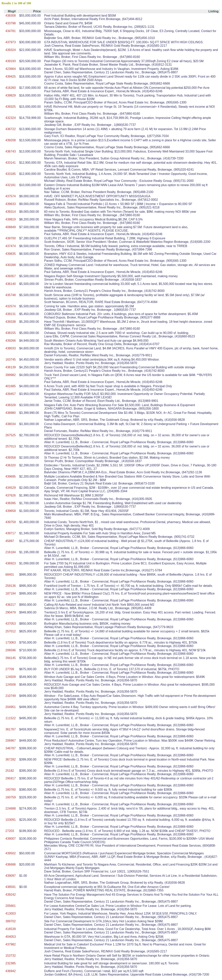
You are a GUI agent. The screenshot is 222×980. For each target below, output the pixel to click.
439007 (11, 839)
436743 (11, 151)
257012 (11, 631)
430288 (11, 265)
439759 (11, 522)
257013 (11, 446)
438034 (11, 424)
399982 (11, 375)
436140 (11, 284)
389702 (11, 921)
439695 (11, 476)
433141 (11, 163)
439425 (11, 77)
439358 (11, 458)
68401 (10, 575)
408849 (11, 227)
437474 (11, 246)
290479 (11, 612)
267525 (11, 435)
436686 (11, 864)
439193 (11, 61)
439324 (11, 50)
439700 (11, 238)
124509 (11, 677)
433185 (11, 174)
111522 (11, 718)
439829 (11, 95)
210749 (11, 696)
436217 (11, 605)
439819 (11, 219)
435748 (11, 295)
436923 (11, 563)
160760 (11, 790)
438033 (11, 348)
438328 (11, 405)
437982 (11, 944)
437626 (11, 495)
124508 (11, 685)
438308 (11, 16)
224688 (11, 808)
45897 (10, 541)
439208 (11, 140)
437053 (11, 624)
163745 (11, 360)
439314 (11, 212)
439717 (11, 533)
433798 (11, 23)
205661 (11, 906)
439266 (11, 341)
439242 (11, 895)
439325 (11, 107)
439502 (11, 853)
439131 (11, 314)
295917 (11, 778)
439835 (11, 254)
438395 (11, 503)
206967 (11, 741)
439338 (11, 322)
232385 (11, 963)
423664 (11, 69)
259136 (11, 586)
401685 (11, 386)
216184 (11, 552)
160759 (11, 797)
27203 (10, 831)
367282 (11, 759)
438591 (11, 887)
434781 (11, 31)
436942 (11, 971)
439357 (11, 276)
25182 (10, 771)
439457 (11, 394)
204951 (11, 707)
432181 (11, 185)
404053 (11, 937)
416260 (11, 88)
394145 (11, 658)
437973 (11, 42)
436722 (11, 129)
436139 (11, 367)
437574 (11, 196)
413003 (11, 914)
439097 (11, 876)
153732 (11, 956)
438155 (11, 333)
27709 (10, 669)
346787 (11, 748)
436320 (11, 465)
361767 (11, 729)
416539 (11, 929)
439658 (11, 511)
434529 (11, 488)
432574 (11, 306)
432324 (11, 118)
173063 (11, 642)
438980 (11, 413)
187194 (11, 593)
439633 (11, 204)
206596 (11, 650)
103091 (11, 820)
